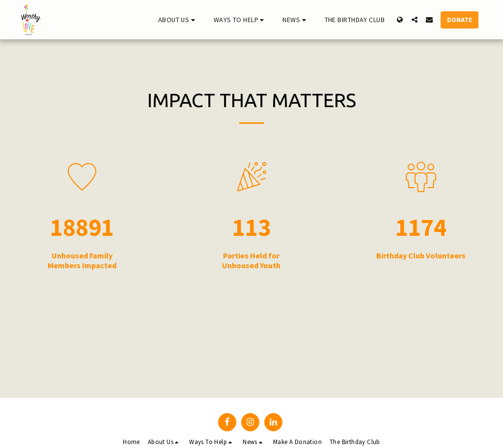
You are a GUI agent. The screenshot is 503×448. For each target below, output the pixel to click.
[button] (178, 20)
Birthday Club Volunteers (421, 255)
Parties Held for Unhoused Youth (251, 260)
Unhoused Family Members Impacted (82, 260)
